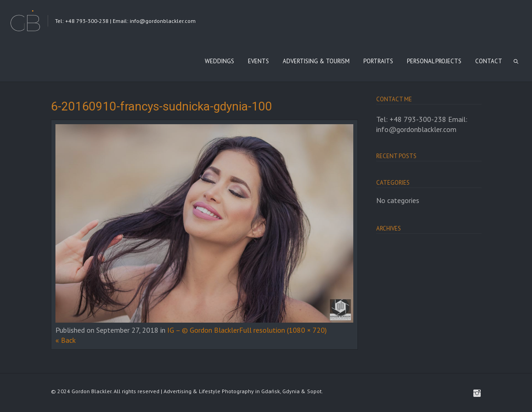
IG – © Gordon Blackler (203, 330)
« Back (66, 340)
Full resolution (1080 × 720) (283, 330)
